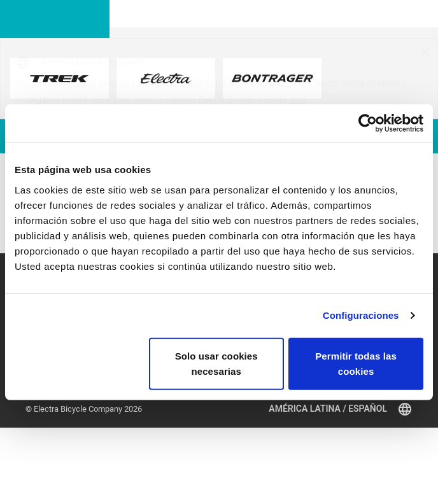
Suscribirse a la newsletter (169, 411)
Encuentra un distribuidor (70, 427)
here (298, 99)
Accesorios (46, 413)
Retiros (328, 411)
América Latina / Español (341, 485)
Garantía (234, 425)
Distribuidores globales (260, 439)
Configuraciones (361, 315)
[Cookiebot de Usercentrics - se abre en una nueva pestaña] (368, 123)
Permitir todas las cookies (356, 363)
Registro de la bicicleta (259, 411)
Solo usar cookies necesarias (216, 363)
